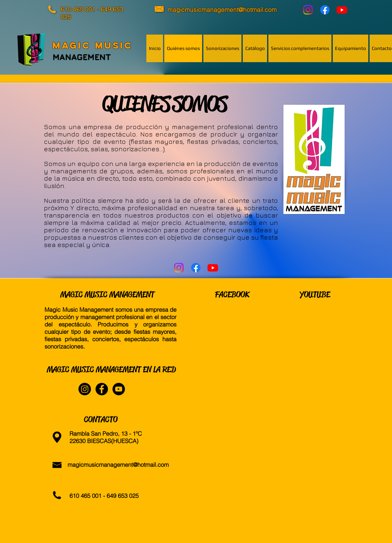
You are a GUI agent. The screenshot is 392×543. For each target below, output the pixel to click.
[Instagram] (308, 10)
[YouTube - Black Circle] (119, 389)
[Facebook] (325, 10)
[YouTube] (342, 10)
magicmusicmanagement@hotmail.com (118, 465)
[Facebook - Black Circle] (102, 389)
